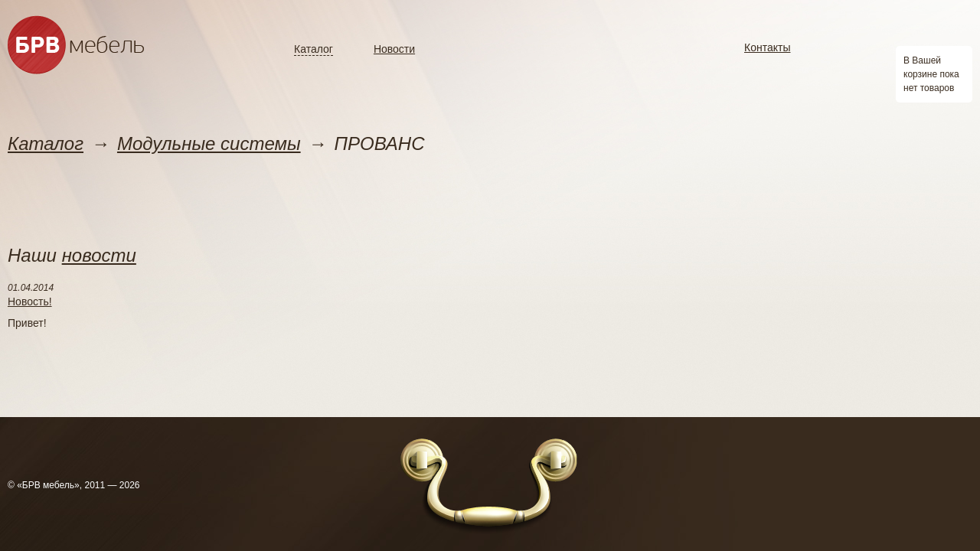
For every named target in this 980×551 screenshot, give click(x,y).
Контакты (767, 47)
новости (99, 255)
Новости (394, 49)
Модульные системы (209, 143)
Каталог (314, 49)
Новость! (30, 302)
